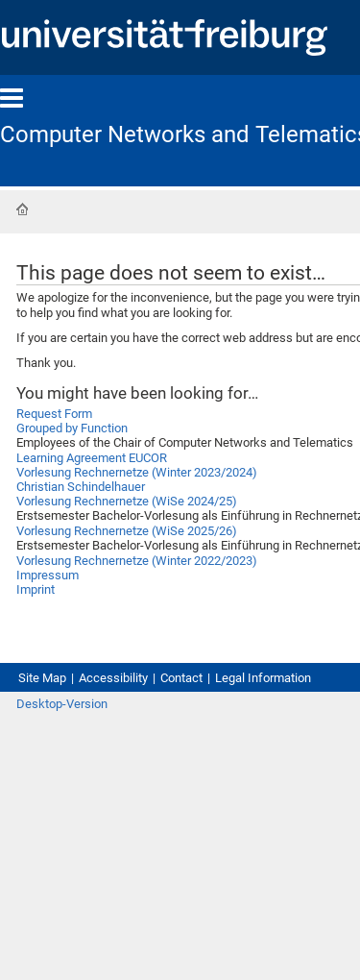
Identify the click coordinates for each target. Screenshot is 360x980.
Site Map (42, 678)
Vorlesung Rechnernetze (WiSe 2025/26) (127, 531)
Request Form (54, 414)
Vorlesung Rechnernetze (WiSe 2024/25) (127, 501)
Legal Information (263, 678)
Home (22, 209)
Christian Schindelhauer (81, 487)
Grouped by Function (72, 428)
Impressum (48, 575)
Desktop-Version (62, 704)
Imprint (36, 589)
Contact (181, 678)
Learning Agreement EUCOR (92, 458)
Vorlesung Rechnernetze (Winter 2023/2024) (137, 472)
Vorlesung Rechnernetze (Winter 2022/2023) (137, 561)
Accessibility (113, 678)
